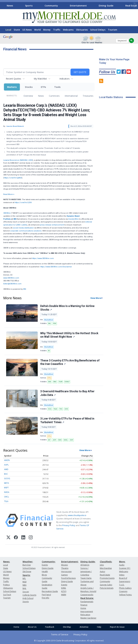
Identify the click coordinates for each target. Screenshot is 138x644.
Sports (29, 6)
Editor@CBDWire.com (12, 284)
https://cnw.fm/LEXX (23, 203)
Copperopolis (87, 595)
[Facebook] (16, 538)
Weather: (28, 562)
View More (96, 298)
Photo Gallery (125, 588)
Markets (12, 87)
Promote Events (107, 578)
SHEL (66, 440)
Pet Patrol (46, 595)
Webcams (68, 30)
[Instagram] (31, 538)
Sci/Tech (7, 595)
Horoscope (66, 572)
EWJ (55, 382)
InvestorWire (73, 219)
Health (45, 572)
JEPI (54, 440)
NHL (24, 588)
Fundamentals (87, 602)
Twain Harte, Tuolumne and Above (87, 581)
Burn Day (27, 565)
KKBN (64, 595)
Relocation (85, 615)
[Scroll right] (135, 5)
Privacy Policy (69, 525)
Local (8, 30)
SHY (72, 440)
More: (122, 562)
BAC (6, 474)
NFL (24, 578)
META (7, 483)
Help (99, 627)
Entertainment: (70, 562)
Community (51, 6)
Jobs (102, 565)
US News (27, 30)
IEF (49, 440)
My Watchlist (40, 79)
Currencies (54, 96)
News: (7, 562)
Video (122, 575)
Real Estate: (87, 598)
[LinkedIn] (23, 538)
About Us (32, 627)
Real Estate (105, 575)
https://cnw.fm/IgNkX (13, 178)
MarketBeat (49, 320)
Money (47, 30)
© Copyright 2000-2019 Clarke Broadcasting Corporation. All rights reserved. (69, 641)
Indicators (65, 79)
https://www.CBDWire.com (43, 258)
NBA (25, 585)
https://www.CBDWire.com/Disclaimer (56, 267)
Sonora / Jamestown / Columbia (86, 572)
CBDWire (7, 213)
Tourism (113, 30)
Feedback (50, 627)
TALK (55, 409)
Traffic (57, 30)
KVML (64, 588)
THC (61, 409)
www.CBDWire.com (11, 278)
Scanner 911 (125, 568)
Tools (57, 87)
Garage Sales (106, 585)
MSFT (6, 488)
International (71, 96)
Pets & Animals (107, 588)
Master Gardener (88, 618)
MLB (25, 582)
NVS (60, 440)
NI (49, 351)
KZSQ (64, 591)
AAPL (6, 465)
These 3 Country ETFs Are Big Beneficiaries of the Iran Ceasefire (70, 362)
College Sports (29, 595)
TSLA (6, 501)
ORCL (7, 497)
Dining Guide (106, 6)
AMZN (7, 460)
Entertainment (78, 6)
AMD (6, 469)
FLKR (61, 382)
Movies (65, 565)
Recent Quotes (13, 79)
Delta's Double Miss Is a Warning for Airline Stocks (67, 308)
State (17, 30)
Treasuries (88, 96)
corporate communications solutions (26, 231)
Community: (49, 562)
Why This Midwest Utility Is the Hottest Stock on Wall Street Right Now (69, 335)
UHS (66, 409)
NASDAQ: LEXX (26, 160)
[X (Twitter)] (8, 538)
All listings (85, 565)
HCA (50, 409)
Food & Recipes (68, 578)
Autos (102, 572)
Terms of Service (60, 634)
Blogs (44, 575)
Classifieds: (106, 562)
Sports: (26, 575)
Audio (122, 565)
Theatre (65, 568)
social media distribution (23, 228)
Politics (6, 585)
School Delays (98, 30)
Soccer (26, 592)
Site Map (67, 627)
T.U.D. (122, 585)
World (37, 30)
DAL (49, 323)
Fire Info (46, 598)
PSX (55, 323)
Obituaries (82, 30)
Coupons (123, 591)
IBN (25, 289)
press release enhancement (52, 225)
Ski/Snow (27, 572)
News (10, 6)
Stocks (29, 87)
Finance (84, 605)
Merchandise (106, 568)
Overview (28, 96)
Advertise (84, 627)
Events (45, 565)
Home (16, 627)
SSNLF (67, 382)
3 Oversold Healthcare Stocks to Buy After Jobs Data (67, 393)
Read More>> (9, 194)
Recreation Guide (50, 591)
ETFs (43, 87)
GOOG (7, 478)
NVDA (7, 492)
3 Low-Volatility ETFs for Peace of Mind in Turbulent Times (67, 420)
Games (64, 575)
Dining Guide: (88, 562)
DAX (50, 382)
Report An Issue (117, 627)
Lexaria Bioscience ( (12, 160)
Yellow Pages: (125, 595)
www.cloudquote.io (77, 515)
